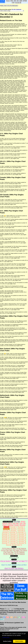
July (24, 523)
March (10, 523)
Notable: (14, 563)
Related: (14, 547)
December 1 (13, 527)
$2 (1, 617)
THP (13, 3)
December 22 (14, 540)
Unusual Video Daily (7, 550)
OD (18, 1)
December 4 (14, 529)
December (6, 527)
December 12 (6, 534)
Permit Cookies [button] (19, 641)
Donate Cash (9, 609)
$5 (4, 617)
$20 (12, 617)
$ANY (2, 619)
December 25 (14, 541)
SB (15, 1)
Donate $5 (18, 3)
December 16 (14, 536)
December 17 (22, 536)
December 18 (6, 538)
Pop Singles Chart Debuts (20, 550)
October (17, 525)
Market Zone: (14, 556)
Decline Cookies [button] (7, 641)
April (14, 523)
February (5, 523)
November (23, 525)
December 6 (6, 531)
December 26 (22, 541)
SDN (21, 1)
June (21, 523)
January (23, 522)
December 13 (14, 534)
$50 (15, 617)
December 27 (6, 543)
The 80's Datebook (19, 552)
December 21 (6, 540)
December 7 (14, 531)
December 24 (6, 541)
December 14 (22, 534)
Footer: (14, 567)
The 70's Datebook (20, 554)
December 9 (6, 532)
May (17, 523)
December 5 (22, 529)
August (5, 525)
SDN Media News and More (19, 565)
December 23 (22, 540)
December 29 (22, 543)
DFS (12, 1)
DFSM (25, 1)
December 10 (14, 532)
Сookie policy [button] (6, 637)
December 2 (21, 527)
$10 (8, 617)
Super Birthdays (19, 568)
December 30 (10, 545)
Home (8, 1)
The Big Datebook (21, 549)
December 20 (22, 538)
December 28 (14, 543)
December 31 (18, 545)
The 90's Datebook (16, 9)
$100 (24, 617)
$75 (19, 617)
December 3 (6, 529)
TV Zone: (14, 559)
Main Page (17, 522)
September (10, 525)
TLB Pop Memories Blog (9, 549)
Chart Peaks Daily (8, 552)
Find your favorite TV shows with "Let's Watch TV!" (14, 561)
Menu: (14, 520)
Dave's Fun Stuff (14, 558)
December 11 (22, 532)
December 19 (14, 538)
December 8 (22, 531)
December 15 (6, 536)
